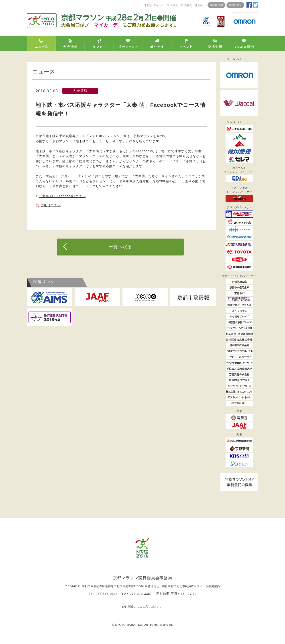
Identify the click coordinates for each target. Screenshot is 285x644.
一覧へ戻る (120, 247)
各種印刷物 (216, 5)
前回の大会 (235, 5)
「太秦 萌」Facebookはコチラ (62, 196)
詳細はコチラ (51, 205)
